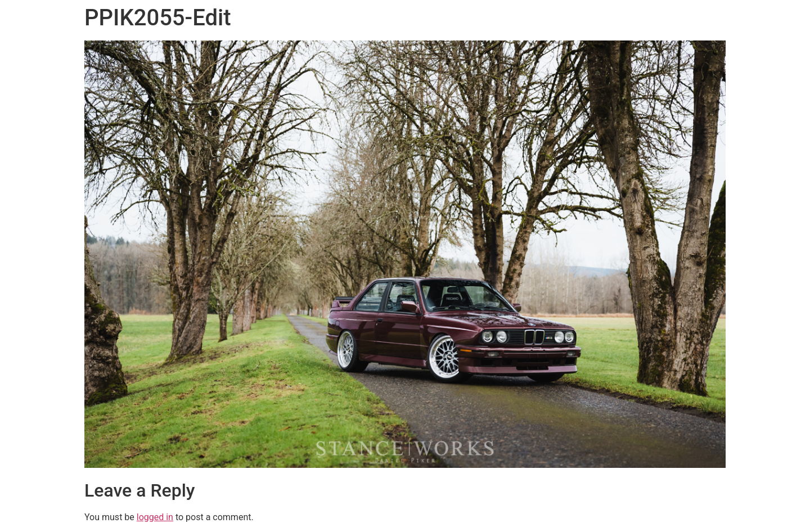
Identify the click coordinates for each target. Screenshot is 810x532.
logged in (155, 517)
